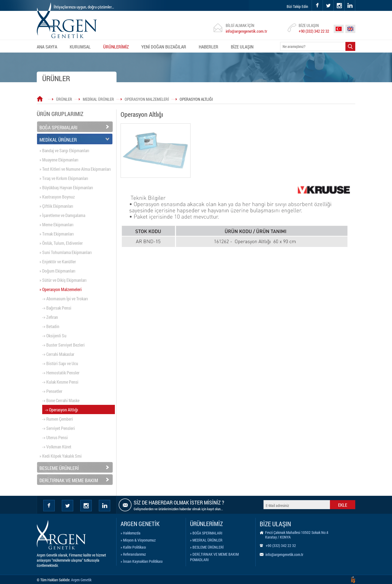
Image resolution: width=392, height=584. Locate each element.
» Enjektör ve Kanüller (58, 262)
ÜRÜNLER (64, 99)
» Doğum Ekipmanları (57, 271)
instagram (334, 0)
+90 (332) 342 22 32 (314, 31)
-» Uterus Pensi (55, 437)
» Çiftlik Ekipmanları (56, 206)
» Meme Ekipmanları (56, 224)
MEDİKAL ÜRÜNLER (98, 99)
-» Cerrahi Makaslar (58, 354)
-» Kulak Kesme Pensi (60, 382)
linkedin (350, 5)
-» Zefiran (50, 317)
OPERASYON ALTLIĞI (196, 99)
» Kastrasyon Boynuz (57, 197)
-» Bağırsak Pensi (57, 308)
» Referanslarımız (133, 554)
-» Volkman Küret (57, 447)
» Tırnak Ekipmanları (57, 234)
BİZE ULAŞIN (242, 47)
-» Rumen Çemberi (58, 419)
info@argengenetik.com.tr (246, 31)
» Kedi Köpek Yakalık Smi (61, 456)
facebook (317, 5)
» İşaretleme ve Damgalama (62, 215)
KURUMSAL (80, 47)
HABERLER (209, 47)
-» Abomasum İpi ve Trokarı (65, 299)
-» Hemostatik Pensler (61, 373)
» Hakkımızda (131, 533)
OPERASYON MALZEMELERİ (147, 99)
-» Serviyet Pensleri (59, 428)
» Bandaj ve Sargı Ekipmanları (64, 150)
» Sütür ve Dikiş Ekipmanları (63, 280)
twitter (323, 0)
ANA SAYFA (47, 47)
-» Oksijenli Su (54, 336)
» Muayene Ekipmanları (59, 160)
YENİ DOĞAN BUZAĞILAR (164, 47)
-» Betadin (51, 326)
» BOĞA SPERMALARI (206, 533)
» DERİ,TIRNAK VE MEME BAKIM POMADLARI (214, 555)
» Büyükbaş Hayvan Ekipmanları (66, 187)
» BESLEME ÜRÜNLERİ (207, 547)
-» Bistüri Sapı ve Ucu (60, 363)
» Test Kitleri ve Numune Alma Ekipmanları (75, 169)
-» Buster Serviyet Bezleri (63, 345)
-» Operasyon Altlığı (62, 410)
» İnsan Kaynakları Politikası (142, 561)
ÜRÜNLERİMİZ (116, 47)
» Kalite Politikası (133, 547)
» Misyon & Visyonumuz (138, 540)
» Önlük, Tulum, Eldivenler (61, 243)
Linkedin (105, 506)
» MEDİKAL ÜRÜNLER (206, 540)
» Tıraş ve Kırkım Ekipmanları (64, 178)
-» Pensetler (52, 391)
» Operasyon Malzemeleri (61, 289)
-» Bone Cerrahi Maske (61, 400)
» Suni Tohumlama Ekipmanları (66, 252)
